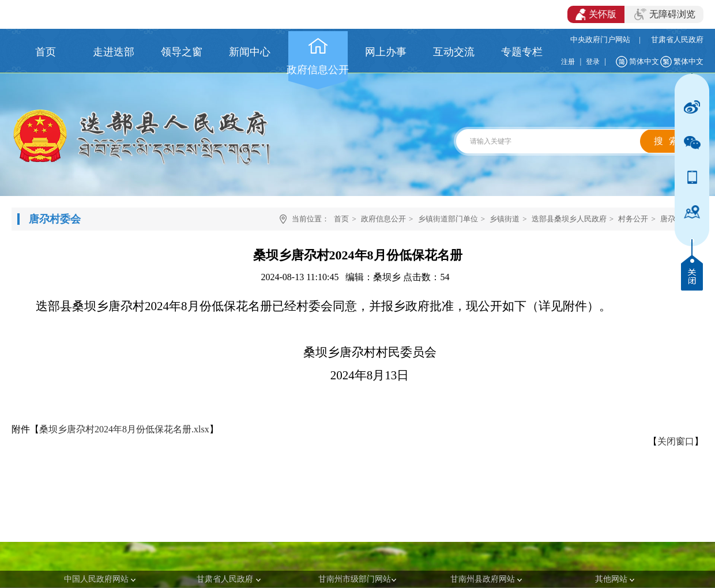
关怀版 (596, 14)
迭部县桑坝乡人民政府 (569, 219)
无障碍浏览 (665, 14)
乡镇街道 (505, 219)
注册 (568, 62)
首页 (341, 219)
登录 (593, 62)
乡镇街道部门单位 (448, 219)
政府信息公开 (383, 219)
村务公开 (633, 219)
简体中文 (644, 61)
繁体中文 (688, 61)
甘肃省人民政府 (677, 39)
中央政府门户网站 (600, 39)
